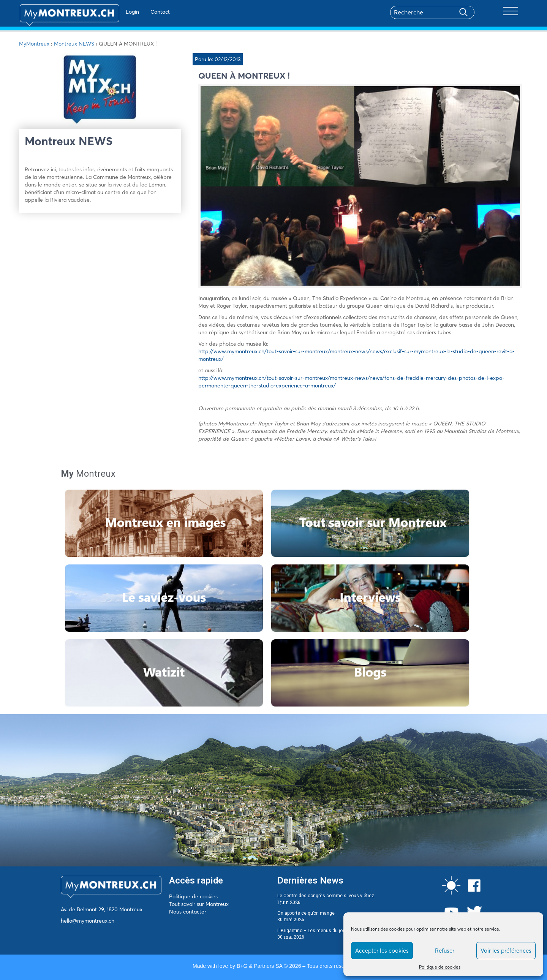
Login (112, 12)
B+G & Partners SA (259, 966)
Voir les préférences (506, 951)
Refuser (445, 951)
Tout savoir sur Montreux (199, 904)
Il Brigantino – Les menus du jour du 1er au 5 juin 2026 (335, 931)
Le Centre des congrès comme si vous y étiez (326, 896)
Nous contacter (188, 912)
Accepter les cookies (382, 951)
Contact (140, 12)
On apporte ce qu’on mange (306, 913)
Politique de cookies (440, 967)
